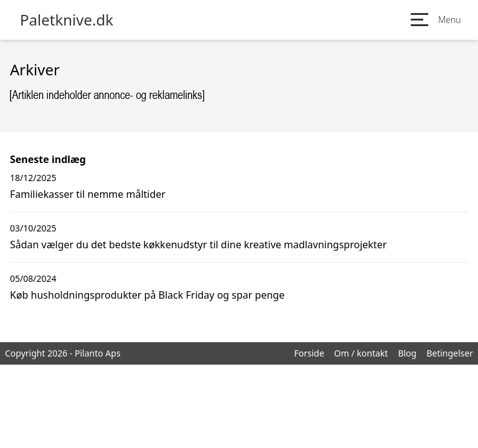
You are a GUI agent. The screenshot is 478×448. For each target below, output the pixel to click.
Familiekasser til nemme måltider (88, 194)
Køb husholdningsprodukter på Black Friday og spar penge (147, 295)
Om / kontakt (361, 353)
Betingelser (450, 353)
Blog (407, 353)
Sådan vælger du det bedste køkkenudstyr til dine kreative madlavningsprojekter (198, 245)
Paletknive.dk (67, 20)
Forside (309, 353)
